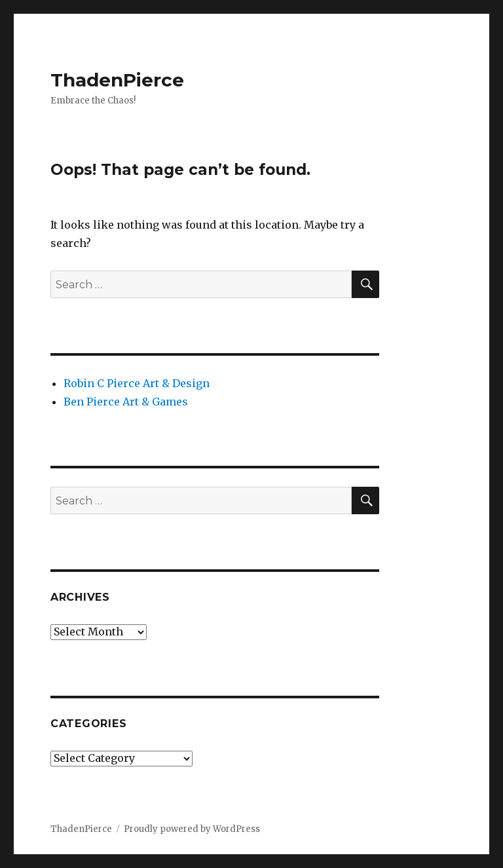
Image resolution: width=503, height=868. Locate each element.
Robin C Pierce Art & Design (137, 383)
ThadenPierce (117, 80)
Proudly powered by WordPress (192, 829)
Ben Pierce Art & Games (126, 402)
